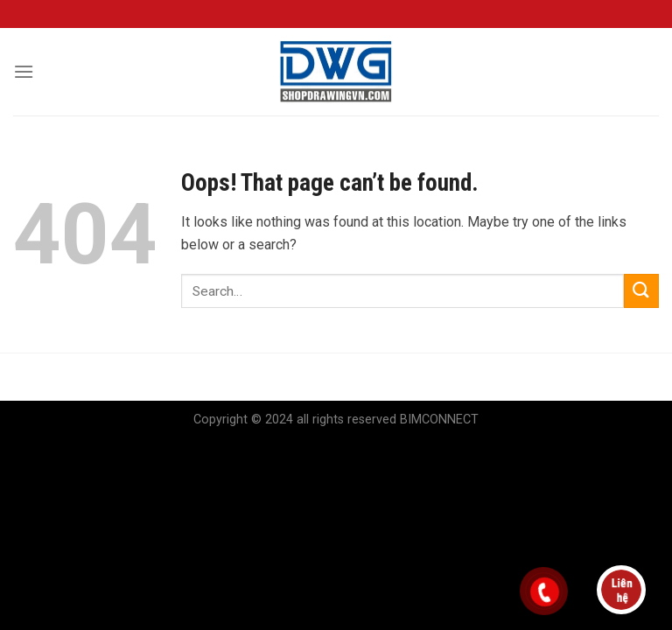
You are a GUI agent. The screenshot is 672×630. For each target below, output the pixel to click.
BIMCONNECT (439, 420)
